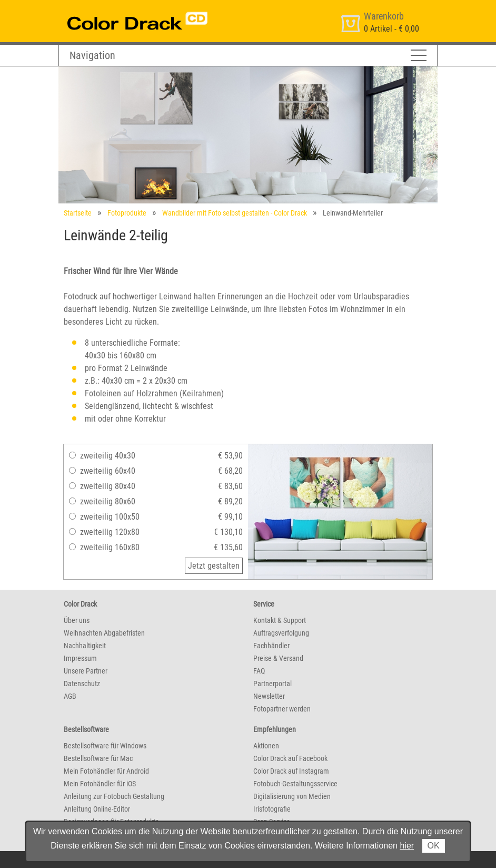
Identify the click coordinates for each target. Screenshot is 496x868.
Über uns (77, 620)
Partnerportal (272, 684)
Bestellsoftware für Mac (98, 758)
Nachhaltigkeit (85, 646)
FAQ (259, 671)
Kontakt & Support (280, 620)
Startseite (78, 213)
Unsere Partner (86, 671)
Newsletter (269, 696)
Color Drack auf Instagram (291, 771)
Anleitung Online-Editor (97, 809)
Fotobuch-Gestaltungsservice (295, 784)
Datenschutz (82, 684)
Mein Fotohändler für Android (106, 771)
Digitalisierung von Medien (292, 796)
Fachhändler (271, 646)
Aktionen (266, 746)
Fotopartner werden (282, 709)
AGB (70, 696)
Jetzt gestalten (214, 566)
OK (434, 846)
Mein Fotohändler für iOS (100, 784)
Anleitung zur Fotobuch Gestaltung (114, 796)
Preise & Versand (278, 658)
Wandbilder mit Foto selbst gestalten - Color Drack (235, 213)
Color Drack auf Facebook (290, 758)
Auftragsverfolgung (281, 633)
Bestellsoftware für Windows (105, 746)
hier (407, 846)
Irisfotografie (272, 809)
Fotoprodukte (127, 213)
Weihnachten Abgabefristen (104, 633)
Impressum (80, 658)
